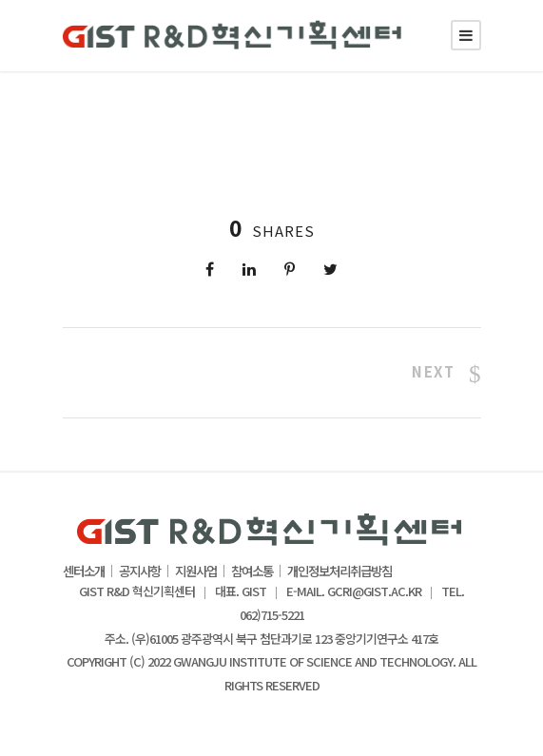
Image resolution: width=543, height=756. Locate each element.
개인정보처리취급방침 (339, 572)
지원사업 (196, 572)
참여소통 (252, 572)
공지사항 (140, 572)
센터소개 (84, 572)
